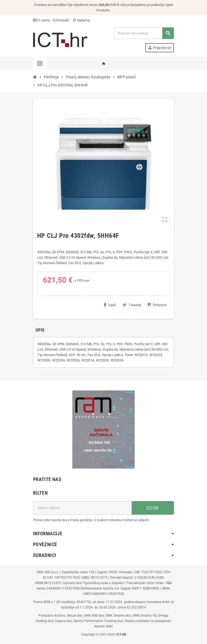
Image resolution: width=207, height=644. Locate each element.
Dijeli (110, 305)
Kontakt (61, 20)
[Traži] (144, 33)
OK (153, 508)
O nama (41, 20)
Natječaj (81, 20)
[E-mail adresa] (82, 508)
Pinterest (157, 305)
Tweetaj (132, 305)
